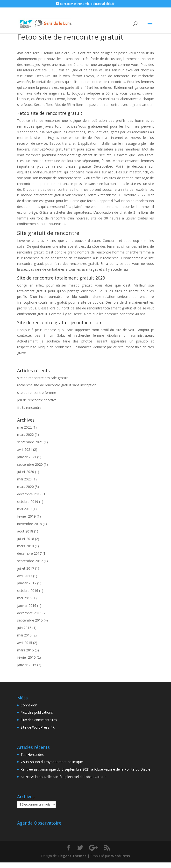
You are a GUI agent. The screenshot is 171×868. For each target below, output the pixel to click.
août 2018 (25, 531)
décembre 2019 (29, 494)
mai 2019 (24, 509)
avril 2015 (25, 643)
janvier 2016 (27, 605)
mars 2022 (25, 434)
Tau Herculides (32, 755)
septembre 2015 (30, 620)
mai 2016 (24, 598)
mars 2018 (25, 546)
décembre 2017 (29, 553)
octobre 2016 (28, 591)
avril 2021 (25, 449)
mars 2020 (25, 487)
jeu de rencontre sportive (37, 400)
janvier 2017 (27, 583)
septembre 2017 (30, 561)
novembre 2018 (29, 524)
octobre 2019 (28, 502)
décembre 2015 (29, 613)
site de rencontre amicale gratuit (43, 378)
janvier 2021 (27, 457)
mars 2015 (25, 650)
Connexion (29, 705)
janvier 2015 (27, 665)
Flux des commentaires (39, 720)
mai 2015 (24, 635)
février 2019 (26, 516)
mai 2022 (24, 427)
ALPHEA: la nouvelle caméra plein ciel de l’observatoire (63, 777)
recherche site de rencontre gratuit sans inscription (57, 385)
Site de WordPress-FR (38, 727)
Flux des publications (37, 712)
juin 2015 (24, 628)
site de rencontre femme (37, 393)
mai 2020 (24, 479)
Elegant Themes (72, 856)
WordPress (121, 856)
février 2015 (26, 657)
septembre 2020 (30, 464)
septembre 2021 (30, 442)
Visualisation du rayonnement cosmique (52, 762)
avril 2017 (25, 576)
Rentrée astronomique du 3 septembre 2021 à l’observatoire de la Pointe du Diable (85, 769)
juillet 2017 (26, 568)
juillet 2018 (26, 539)
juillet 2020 (26, 472)
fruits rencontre (29, 407)
